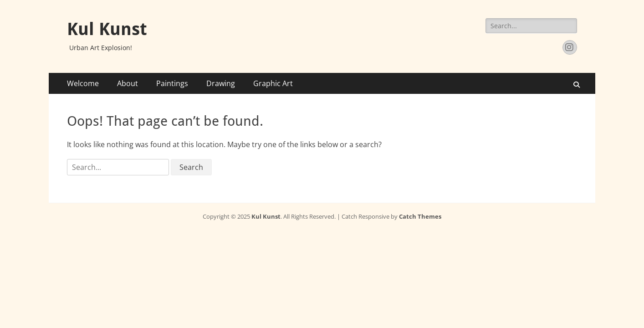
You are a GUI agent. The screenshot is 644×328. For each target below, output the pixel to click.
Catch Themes (420, 216)
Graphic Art (273, 83)
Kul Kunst (107, 29)
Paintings (172, 83)
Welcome (83, 83)
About (128, 83)
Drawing (221, 83)
